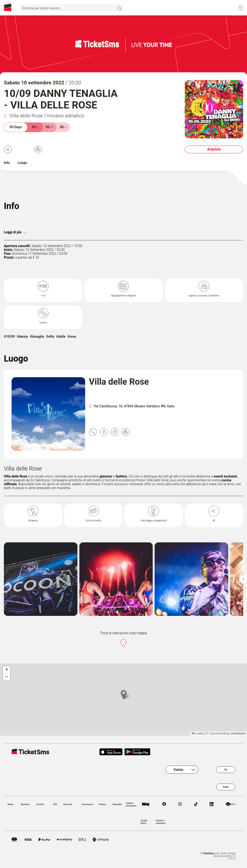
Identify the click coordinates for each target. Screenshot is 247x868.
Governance (87, 804)
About (10, 804)
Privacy (102, 804)
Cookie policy (144, 822)
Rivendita (117, 804)
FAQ (55, 804)
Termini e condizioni (161, 822)
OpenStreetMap (220, 733)
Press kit (68, 804)
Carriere (40, 804)
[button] (124, 695)
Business (25, 804)
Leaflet (198, 733)
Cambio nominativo (131, 804)
